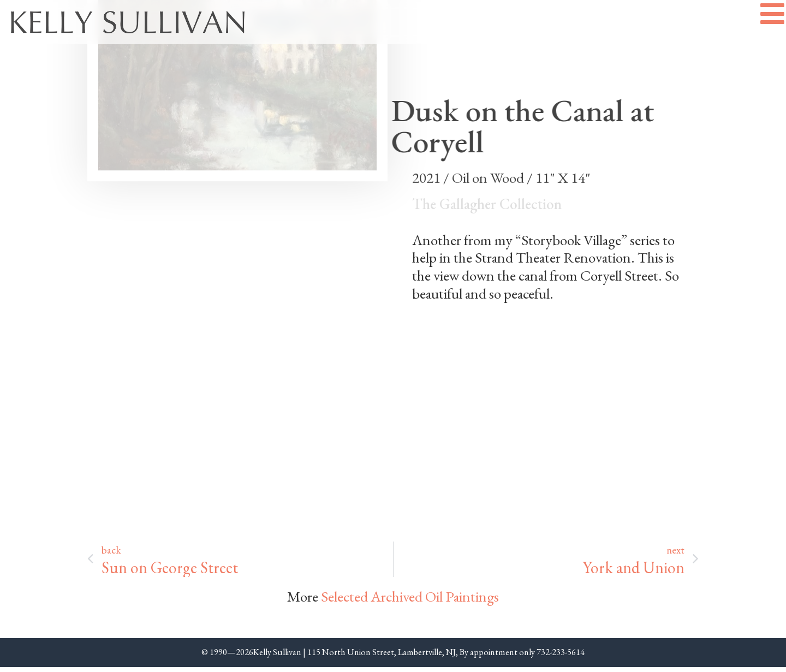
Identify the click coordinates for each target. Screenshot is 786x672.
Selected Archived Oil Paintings (410, 601)
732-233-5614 (561, 657)
